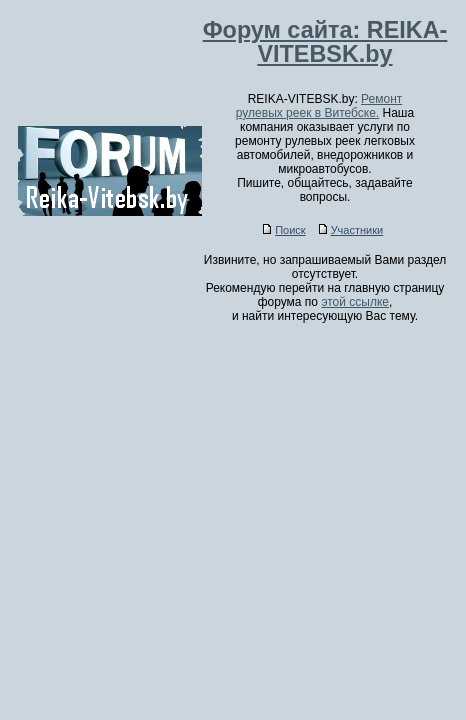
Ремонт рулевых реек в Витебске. (319, 106)
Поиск (284, 230)
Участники (351, 230)
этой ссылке (355, 302)
